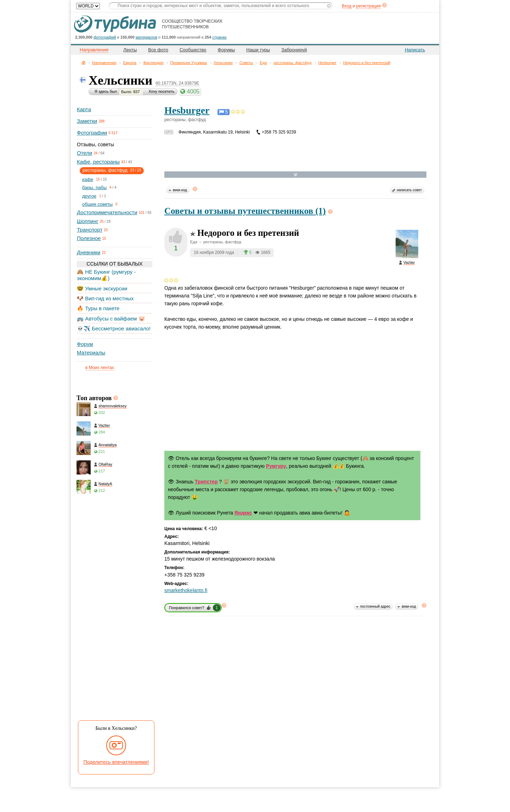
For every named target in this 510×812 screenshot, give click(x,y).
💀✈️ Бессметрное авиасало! (114, 328)
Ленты (130, 50)
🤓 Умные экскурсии (102, 288)
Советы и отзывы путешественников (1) (245, 211)
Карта (84, 109)
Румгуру (276, 466)
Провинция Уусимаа (189, 63)
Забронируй (294, 50)
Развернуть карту (296, 175)
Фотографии (92, 133)
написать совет (409, 190)
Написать (415, 50)
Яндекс (243, 513)
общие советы (97, 204)
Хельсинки (223, 63)
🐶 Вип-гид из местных (105, 298)
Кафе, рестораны (98, 162)
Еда (263, 63)
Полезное (89, 238)
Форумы (226, 50)
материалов (146, 37)
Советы (246, 63)
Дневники (89, 252)
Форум (85, 344)
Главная (83, 63)
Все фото (158, 50)
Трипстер (206, 482)
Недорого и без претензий (367, 63)
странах (219, 37)
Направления (104, 63)
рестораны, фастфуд (292, 63)
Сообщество (193, 50)
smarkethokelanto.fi (186, 590)
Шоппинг (87, 221)
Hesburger (327, 63)
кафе (88, 179)
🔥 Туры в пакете (98, 308)
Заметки (87, 121)
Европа (130, 63)
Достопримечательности (107, 212)
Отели (84, 153)
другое (89, 196)
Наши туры (258, 50)
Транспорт (90, 230)
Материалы (91, 353)
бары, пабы (94, 188)
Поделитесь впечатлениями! (116, 762)
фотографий (105, 37)
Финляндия (153, 63)
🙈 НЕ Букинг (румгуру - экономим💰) (106, 275)
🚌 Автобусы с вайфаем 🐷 (111, 319)
